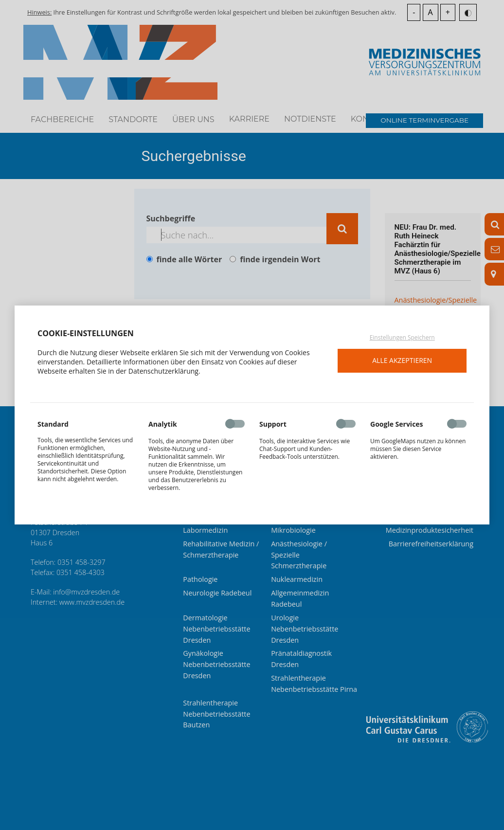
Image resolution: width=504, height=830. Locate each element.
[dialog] (252, 415)
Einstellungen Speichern (402, 338)
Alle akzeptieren (402, 360)
